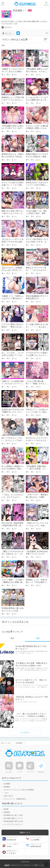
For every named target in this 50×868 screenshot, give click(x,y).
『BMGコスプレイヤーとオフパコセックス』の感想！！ (37, 525)
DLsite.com (16, 839)
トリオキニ (16, 852)
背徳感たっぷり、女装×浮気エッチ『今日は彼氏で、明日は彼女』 (37, 582)
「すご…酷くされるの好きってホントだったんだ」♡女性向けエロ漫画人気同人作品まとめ (31, 716)
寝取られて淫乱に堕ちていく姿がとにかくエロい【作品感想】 (13, 213)
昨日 (12, 638)
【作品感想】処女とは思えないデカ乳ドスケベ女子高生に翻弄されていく (13, 128)
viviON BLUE (39, 845)
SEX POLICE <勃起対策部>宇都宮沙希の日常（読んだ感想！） (12, 525)
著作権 (6, 809)
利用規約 (7, 787)
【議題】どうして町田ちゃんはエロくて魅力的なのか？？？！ (13, 298)
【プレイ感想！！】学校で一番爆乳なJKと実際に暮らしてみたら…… (13, 582)
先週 (38, 638)
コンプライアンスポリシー (13, 824)
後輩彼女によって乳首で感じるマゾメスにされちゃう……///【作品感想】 (13, 100)
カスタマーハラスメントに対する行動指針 (19, 790)
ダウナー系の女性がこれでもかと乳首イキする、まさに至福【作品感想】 (37, 242)
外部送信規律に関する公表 (13, 821)
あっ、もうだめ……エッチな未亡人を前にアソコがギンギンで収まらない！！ (13, 355)
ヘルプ (6, 793)
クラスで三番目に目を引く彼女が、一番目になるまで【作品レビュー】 (13, 327)
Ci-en (16, 845)
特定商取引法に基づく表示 (13, 815)
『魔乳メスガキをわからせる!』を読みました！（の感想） (13, 554)
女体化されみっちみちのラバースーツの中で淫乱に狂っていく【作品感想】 (37, 185)
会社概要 (7, 784)
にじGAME (39, 839)
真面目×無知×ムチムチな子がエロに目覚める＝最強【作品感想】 (37, 156)
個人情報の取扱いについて (13, 818)
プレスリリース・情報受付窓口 (15, 799)
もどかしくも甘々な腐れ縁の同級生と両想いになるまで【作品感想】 (37, 128)
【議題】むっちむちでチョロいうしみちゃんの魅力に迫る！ (13, 71)
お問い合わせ (8, 796)
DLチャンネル (25, 4)
